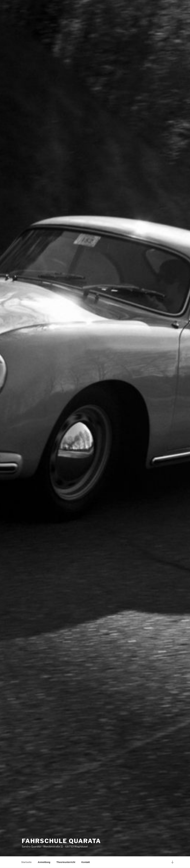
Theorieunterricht (66, 862)
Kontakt (86, 862)
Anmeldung (44, 862)
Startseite (26, 862)
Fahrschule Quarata (61, 841)
